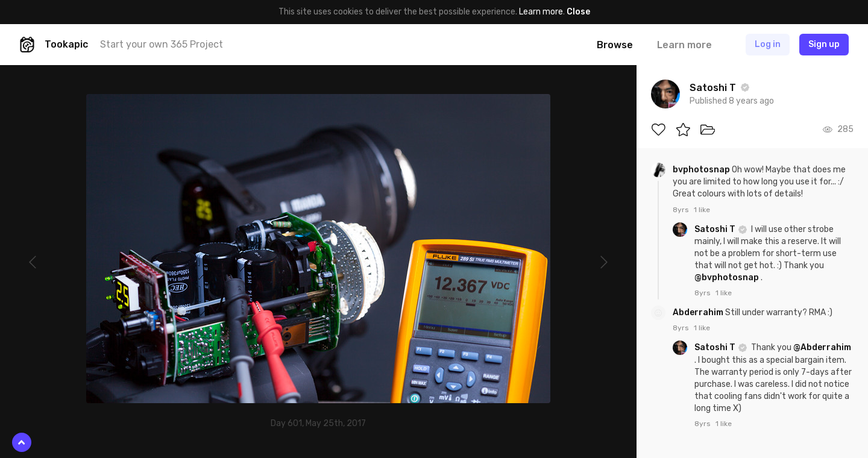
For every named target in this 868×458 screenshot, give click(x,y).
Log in (768, 44)
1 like (702, 210)
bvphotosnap (702, 170)
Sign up (824, 44)
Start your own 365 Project (162, 44)
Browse (615, 45)
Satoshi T (716, 229)
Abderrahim (699, 312)
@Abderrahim (822, 347)
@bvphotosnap (727, 278)
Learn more (541, 12)
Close (578, 12)
